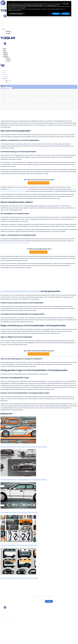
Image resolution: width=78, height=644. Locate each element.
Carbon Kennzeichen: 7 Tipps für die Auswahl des (19, 545)
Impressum (6, 626)
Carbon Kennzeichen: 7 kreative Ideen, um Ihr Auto (19, 578)
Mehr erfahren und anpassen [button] (16, 14)
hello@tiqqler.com (8, 613)
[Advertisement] (39, 279)
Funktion (5, 25)
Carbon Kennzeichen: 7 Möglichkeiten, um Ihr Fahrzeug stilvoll (24, 480)
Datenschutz (6, 628)
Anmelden (49, 601)
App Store (4, 616)
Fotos (5, 23)
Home (5, 21)
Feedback (6, 27)
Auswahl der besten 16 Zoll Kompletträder (20, 291)
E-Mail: (29, 598)
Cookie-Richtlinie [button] (51, 5)
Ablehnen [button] (56, 14)
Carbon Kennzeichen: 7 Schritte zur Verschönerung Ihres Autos (24, 447)
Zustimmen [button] (65, 14)
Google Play (14, 616)
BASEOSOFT (10, 642)
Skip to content (4, 7)
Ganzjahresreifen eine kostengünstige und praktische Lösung (15, 243)
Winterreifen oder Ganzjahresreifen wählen (18, 189)
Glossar (5, 624)
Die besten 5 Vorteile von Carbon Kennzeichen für (19, 512)
